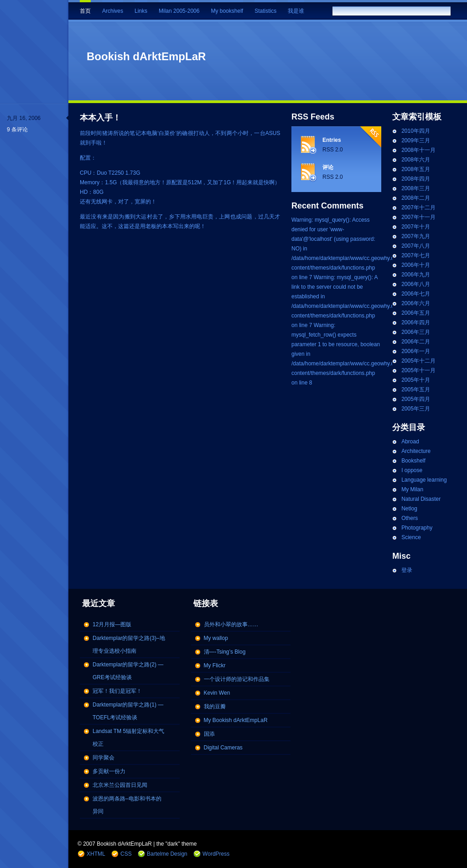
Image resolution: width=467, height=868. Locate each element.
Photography (417, 528)
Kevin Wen (217, 693)
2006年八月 (416, 284)
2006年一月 (416, 351)
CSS (126, 854)
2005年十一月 (418, 370)
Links (141, 11)
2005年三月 (416, 409)
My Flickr (215, 665)
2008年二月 (416, 198)
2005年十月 (416, 380)
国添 (209, 734)
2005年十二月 (418, 361)
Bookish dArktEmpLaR (146, 56)
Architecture (416, 451)
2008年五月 (416, 169)
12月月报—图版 (112, 624)
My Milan (412, 489)
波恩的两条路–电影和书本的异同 (127, 805)
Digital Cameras (223, 748)
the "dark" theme (177, 844)
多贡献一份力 (109, 771)
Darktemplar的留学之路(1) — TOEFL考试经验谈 (128, 711)
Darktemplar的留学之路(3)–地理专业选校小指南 (129, 645)
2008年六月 (416, 160)
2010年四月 (416, 131)
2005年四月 (416, 399)
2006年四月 (416, 322)
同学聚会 (104, 758)
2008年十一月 (418, 150)
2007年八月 (416, 246)
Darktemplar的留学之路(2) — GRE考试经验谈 (128, 671)
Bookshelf (413, 461)
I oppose (412, 470)
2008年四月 (416, 179)
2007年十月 (416, 227)
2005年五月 (416, 390)
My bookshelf (227, 11)
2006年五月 (416, 313)
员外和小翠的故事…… (231, 624)
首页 (85, 11)
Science (411, 537)
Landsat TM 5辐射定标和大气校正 (128, 738)
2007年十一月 (418, 217)
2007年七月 (416, 255)
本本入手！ (100, 118)
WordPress (216, 854)
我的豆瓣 (215, 707)
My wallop (216, 638)
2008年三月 (416, 188)
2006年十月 (416, 265)
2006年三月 (416, 332)
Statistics (265, 11)
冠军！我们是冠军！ (117, 691)
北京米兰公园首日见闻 (120, 785)
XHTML (96, 854)
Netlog (409, 509)
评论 (328, 167)
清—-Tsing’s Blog (225, 652)
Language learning (424, 480)
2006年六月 (416, 303)
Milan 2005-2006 (179, 11)
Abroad (410, 442)
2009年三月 (416, 140)
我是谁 (296, 11)
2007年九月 (416, 236)
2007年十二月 (418, 208)
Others (410, 518)
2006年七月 (416, 294)
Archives (113, 11)
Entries (332, 140)
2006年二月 (416, 342)
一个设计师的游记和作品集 (237, 679)
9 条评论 (17, 130)
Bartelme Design (167, 854)
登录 (407, 570)
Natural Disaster (421, 499)
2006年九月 (416, 275)
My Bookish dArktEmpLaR (236, 720)
